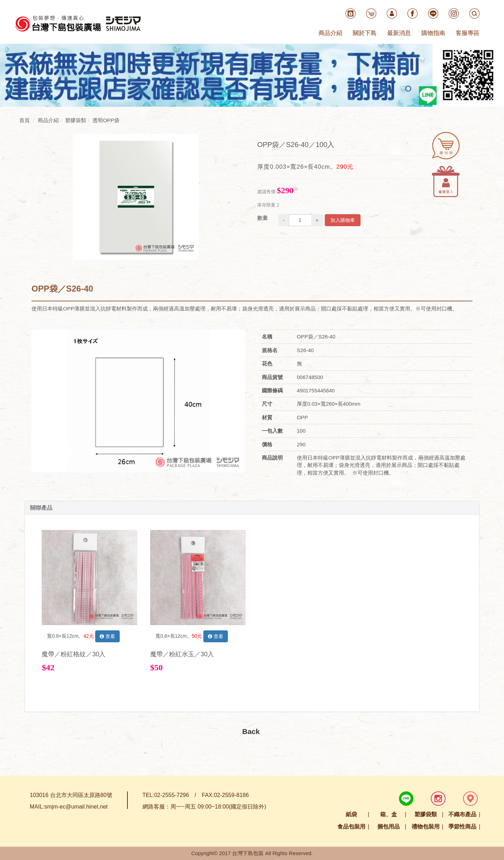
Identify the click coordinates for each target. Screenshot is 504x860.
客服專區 (468, 33)
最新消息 (399, 33)
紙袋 (351, 814)
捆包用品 (388, 827)
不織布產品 (462, 814)
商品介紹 (330, 33)
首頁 (24, 120)
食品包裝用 (351, 827)
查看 (107, 636)
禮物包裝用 (426, 827)
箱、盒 (388, 814)
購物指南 (433, 33)
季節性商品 (462, 827)
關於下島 (365, 33)
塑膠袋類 (426, 814)
